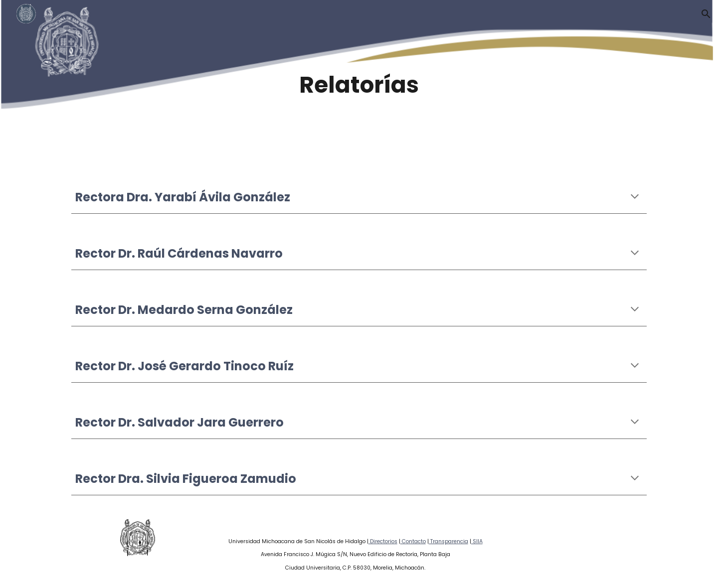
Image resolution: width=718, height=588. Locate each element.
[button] (706, 14)
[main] (359, 85)
